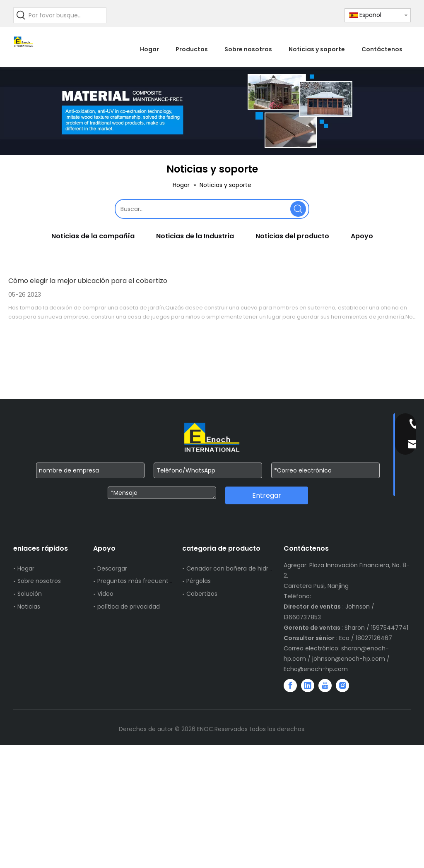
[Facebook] (290, 686)
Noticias (29, 607)
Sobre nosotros (39, 581)
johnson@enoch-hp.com (349, 659)
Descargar (112, 568)
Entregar (267, 495)
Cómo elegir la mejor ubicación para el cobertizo (88, 281)
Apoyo (362, 236)
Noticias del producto (292, 236)
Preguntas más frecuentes (136, 581)
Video (105, 594)
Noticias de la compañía (93, 236)
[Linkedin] (308, 686)
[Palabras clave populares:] (21, 15)
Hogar (26, 568)
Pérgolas (199, 581)
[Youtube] (325, 686)
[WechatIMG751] (212, 111)
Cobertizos (202, 594)
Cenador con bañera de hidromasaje (240, 568)
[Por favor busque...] (67, 15)
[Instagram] (342, 686)
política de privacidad (129, 607)
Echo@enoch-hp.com (316, 669)
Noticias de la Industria (195, 236)
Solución (30, 594)
